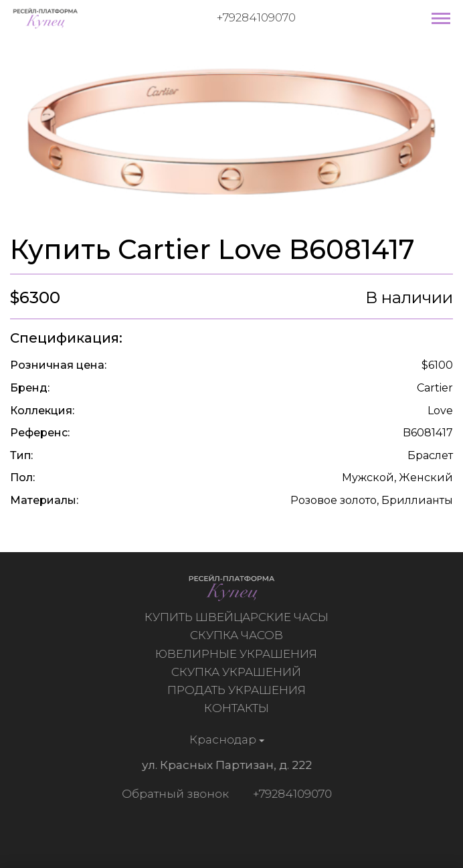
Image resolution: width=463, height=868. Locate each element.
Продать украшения (238, 690)
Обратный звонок (174, 794)
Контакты (238, 708)
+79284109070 (256, 17)
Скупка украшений (238, 672)
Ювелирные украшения (238, 654)
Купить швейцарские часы (238, 617)
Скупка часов (238, 635)
